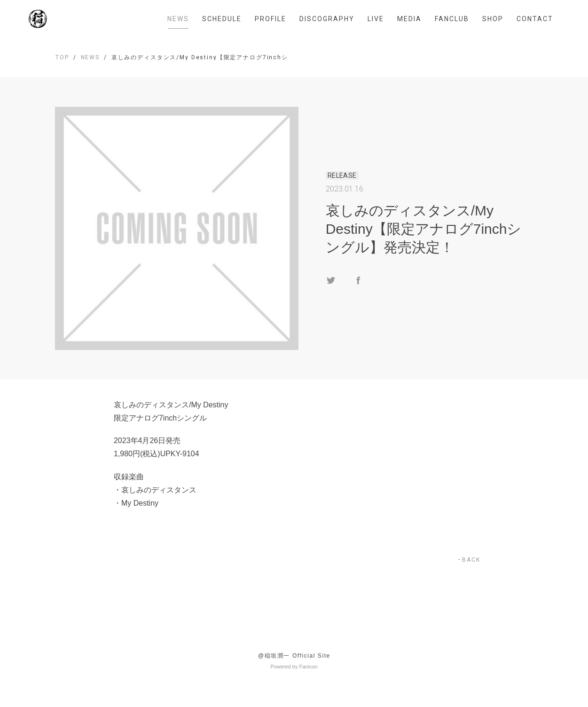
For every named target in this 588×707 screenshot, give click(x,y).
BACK (471, 560)
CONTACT (535, 19)
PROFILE (270, 19)
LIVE (376, 19)
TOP (62, 57)
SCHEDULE (222, 19)
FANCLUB (452, 19)
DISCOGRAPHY (327, 19)
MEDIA (409, 19)
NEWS (178, 19)
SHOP (493, 19)
